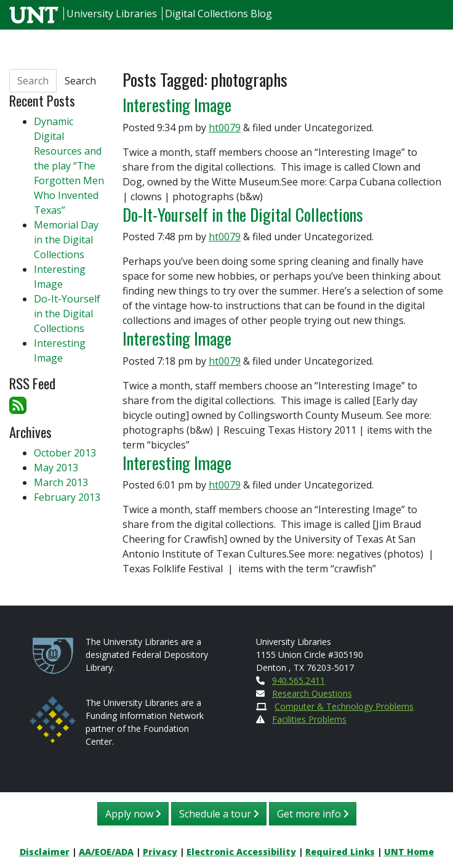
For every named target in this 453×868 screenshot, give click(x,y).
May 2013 (56, 468)
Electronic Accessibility (241, 852)
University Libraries (112, 14)
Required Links (340, 852)
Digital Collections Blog (218, 14)
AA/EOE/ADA (106, 852)
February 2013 (67, 497)
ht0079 (225, 128)
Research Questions (312, 693)
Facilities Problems (309, 719)
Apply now (133, 814)
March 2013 (61, 482)
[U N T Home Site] (35, 14)
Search (80, 81)
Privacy (160, 852)
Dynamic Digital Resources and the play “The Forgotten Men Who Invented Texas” (69, 166)
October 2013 (65, 453)
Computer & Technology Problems (344, 706)
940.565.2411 (299, 680)
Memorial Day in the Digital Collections (66, 240)
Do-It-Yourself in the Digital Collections (243, 214)
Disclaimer (45, 852)
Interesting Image (177, 104)
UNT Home (409, 852)
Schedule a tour (219, 814)
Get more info (313, 814)
